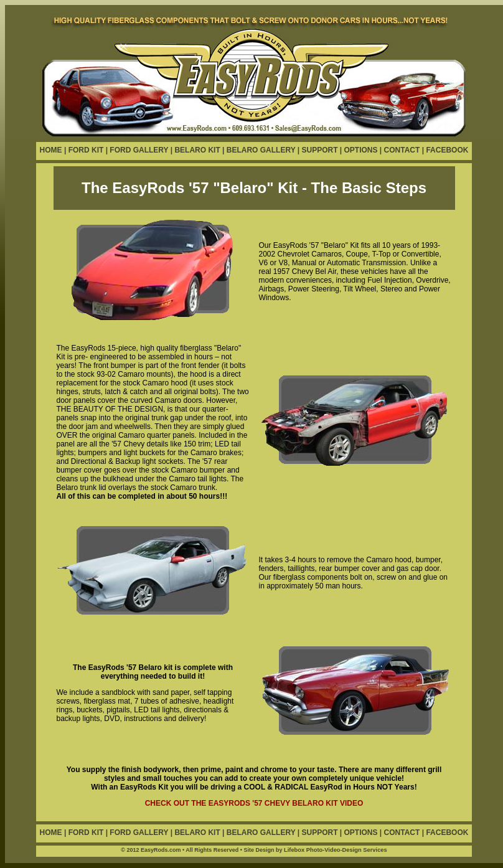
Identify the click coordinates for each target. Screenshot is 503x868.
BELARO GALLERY (261, 150)
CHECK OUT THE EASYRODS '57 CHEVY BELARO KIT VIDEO (254, 803)
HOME (51, 150)
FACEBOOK (447, 150)
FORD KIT (87, 150)
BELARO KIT (197, 150)
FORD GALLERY (139, 150)
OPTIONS (361, 150)
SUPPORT (319, 150)
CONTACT (402, 150)
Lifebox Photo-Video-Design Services (336, 850)
